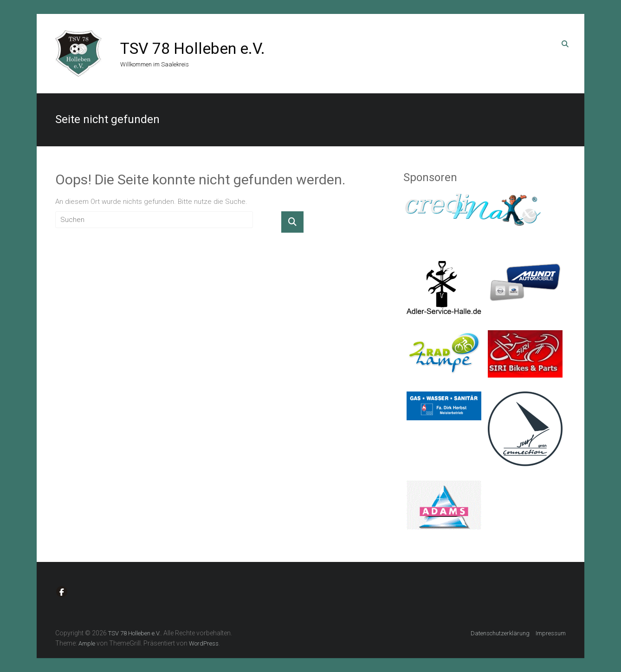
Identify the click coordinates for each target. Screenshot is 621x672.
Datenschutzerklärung (500, 633)
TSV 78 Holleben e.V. (193, 48)
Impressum (551, 633)
